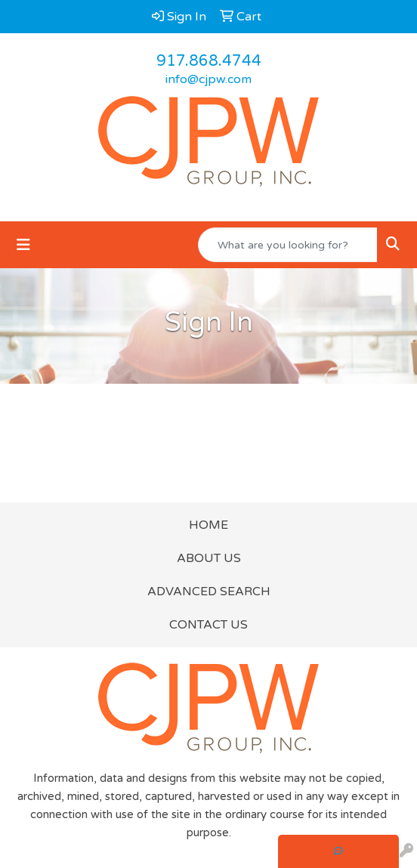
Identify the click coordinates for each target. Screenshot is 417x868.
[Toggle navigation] (23, 245)
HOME (208, 525)
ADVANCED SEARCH (209, 592)
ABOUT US (209, 558)
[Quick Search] (288, 245)
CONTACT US (208, 625)
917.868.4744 (209, 61)
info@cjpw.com (208, 79)
